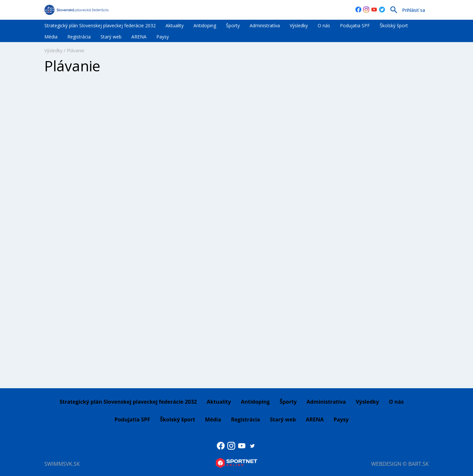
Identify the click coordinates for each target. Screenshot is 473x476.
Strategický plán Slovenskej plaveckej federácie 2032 (100, 25)
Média (51, 37)
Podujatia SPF (355, 25)
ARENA (139, 37)
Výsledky (299, 25)
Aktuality (175, 25)
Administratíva (265, 25)
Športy (233, 25)
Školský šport (394, 25)
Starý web (111, 37)
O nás (324, 25)
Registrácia (79, 37)
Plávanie (76, 50)
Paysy (163, 37)
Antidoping (205, 25)
